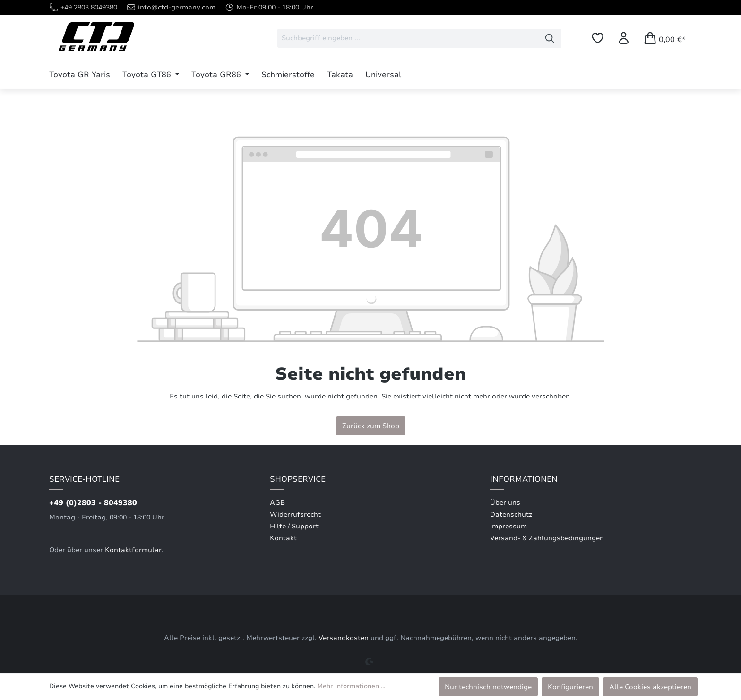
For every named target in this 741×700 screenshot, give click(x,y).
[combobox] (408, 38)
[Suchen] (550, 38)
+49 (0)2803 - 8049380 (93, 503)
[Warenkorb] (664, 38)
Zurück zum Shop (371, 426)
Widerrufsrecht (295, 514)
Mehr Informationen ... (351, 686)
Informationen (524, 479)
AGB (277, 503)
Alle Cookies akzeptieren (650, 687)
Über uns (505, 503)
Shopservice (298, 479)
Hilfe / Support (294, 526)
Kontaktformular (133, 550)
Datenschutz (511, 514)
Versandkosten (344, 638)
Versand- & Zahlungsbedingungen (547, 538)
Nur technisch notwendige (488, 687)
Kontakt (283, 538)
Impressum (508, 526)
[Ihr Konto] (624, 38)
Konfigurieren (570, 687)
